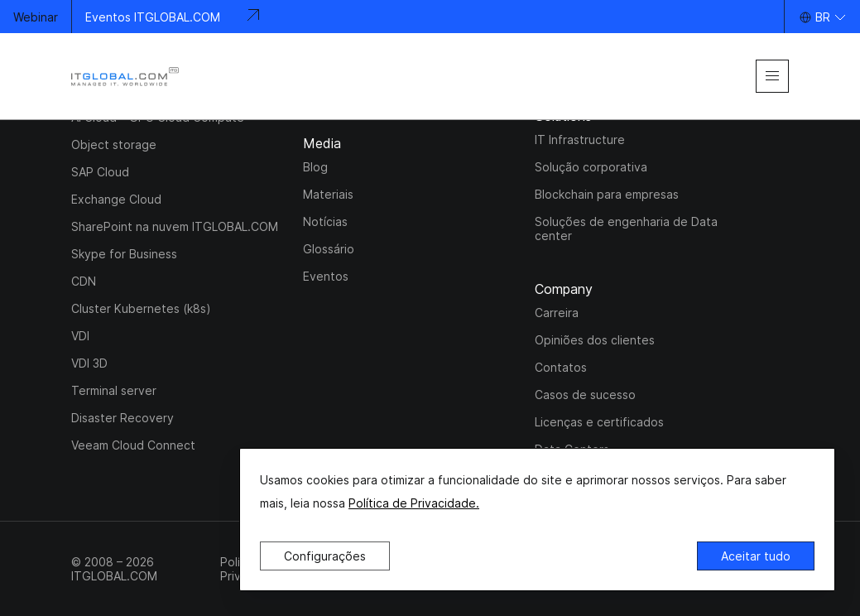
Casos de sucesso (585, 395)
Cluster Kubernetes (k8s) (141, 308)
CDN (84, 281)
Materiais (328, 194)
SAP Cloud (100, 172)
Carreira (557, 313)
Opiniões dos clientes (595, 340)
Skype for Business (124, 254)
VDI (80, 336)
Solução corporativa (591, 167)
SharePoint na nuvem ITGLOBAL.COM (175, 226)
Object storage (114, 144)
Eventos (326, 276)
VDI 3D (89, 363)
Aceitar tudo (756, 556)
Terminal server (114, 390)
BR (823, 17)
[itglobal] (125, 77)
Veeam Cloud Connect (133, 445)
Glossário (329, 249)
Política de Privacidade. (414, 503)
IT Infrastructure (580, 140)
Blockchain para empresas (607, 194)
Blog (315, 167)
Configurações (325, 556)
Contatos (561, 367)
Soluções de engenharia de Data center (626, 229)
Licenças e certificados (599, 422)
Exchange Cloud (116, 199)
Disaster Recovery (123, 418)
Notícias (325, 221)
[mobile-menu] (772, 76)
